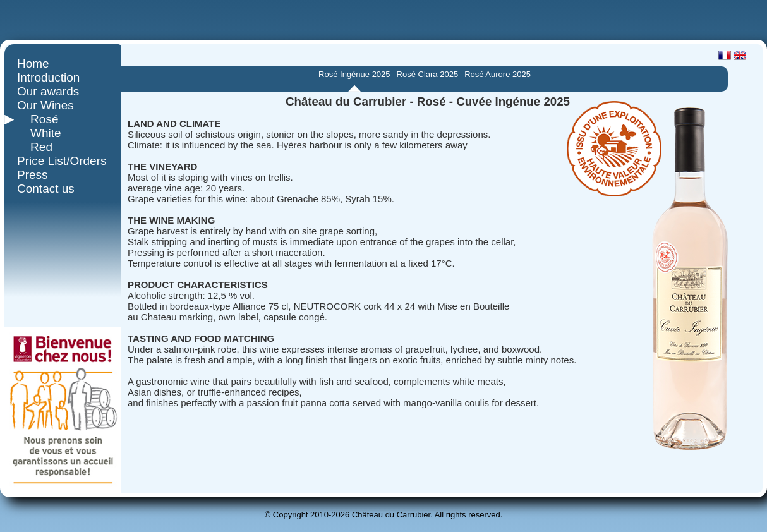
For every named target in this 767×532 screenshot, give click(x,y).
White (39, 133)
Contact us (46, 189)
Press (33, 175)
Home (33, 63)
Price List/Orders (62, 161)
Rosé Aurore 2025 (498, 74)
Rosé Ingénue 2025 (354, 74)
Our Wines (45, 105)
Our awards (48, 91)
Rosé (38, 119)
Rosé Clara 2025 (428, 74)
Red (35, 147)
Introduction (48, 77)
